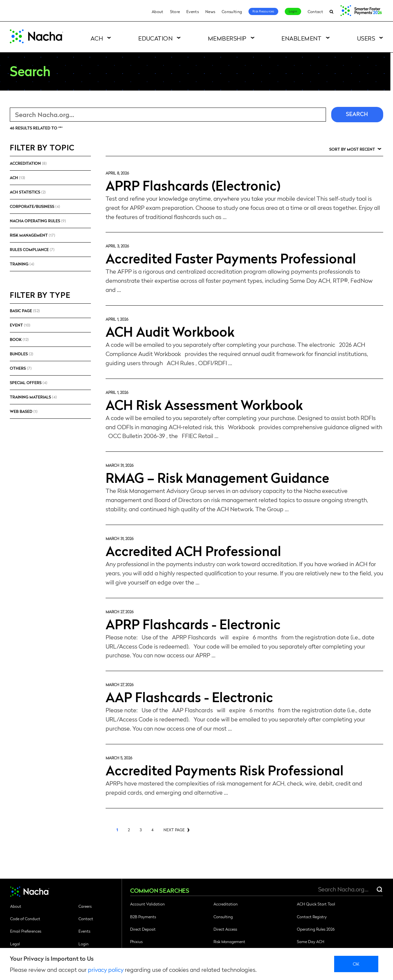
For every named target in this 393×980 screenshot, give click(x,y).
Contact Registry (312, 917)
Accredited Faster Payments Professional (231, 258)
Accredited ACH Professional (193, 550)
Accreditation (226, 904)
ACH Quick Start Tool (316, 904)
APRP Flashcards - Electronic (193, 624)
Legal (15, 944)
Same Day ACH (311, 941)
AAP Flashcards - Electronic (189, 697)
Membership (227, 38)
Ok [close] (356, 964)
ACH (97, 38)
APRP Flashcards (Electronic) (193, 185)
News (210, 11)
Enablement (302, 38)
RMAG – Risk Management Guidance (217, 477)
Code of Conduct (25, 919)
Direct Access (225, 929)
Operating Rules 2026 (316, 929)
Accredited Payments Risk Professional (225, 770)
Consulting (232, 11)
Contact (315, 11)
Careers (85, 906)
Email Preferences (26, 931)
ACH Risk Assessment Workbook (204, 404)
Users (366, 38)
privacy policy (106, 969)
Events (193, 11)
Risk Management (229, 941)
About (158, 11)
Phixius (136, 941)
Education (155, 38)
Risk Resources (263, 11)
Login (293, 11)
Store (175, 11)
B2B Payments (143, 917)
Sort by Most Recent (352, 149)
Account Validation (147, 904)
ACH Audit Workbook (170, 331)
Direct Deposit (143, 929)
